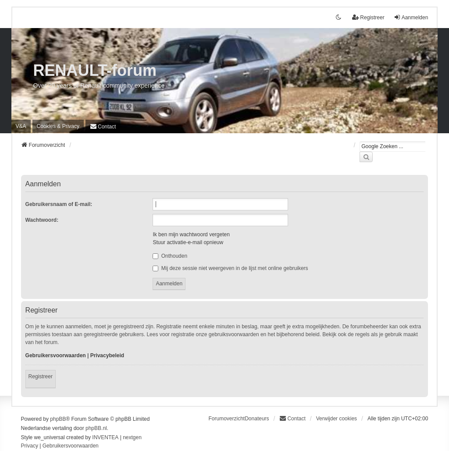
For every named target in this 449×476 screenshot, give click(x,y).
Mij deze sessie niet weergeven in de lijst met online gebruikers (230, 268)
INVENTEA (105, 437)
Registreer (41, 377)
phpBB (58, 419)
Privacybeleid (107, 355)
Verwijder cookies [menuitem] (337, 419)
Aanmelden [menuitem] (411, 17)
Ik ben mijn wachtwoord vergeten (191, 234)
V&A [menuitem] (21, 126)
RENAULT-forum (95, 70)
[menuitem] (58, 126)
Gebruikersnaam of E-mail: (59, 204)
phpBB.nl (96, 428)
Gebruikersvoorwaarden (56, 355)
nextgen (132, 437)
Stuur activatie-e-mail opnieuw (188, 242)
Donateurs (257, 419)
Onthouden (170, 256)
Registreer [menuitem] (368, 17)
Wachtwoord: (42, 220)
